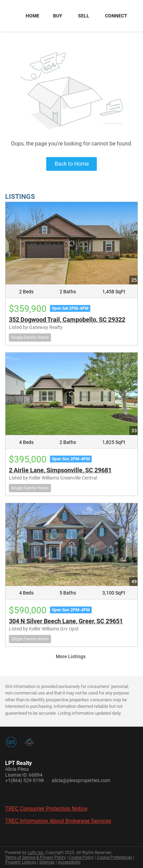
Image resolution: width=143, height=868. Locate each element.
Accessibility (69, 862)
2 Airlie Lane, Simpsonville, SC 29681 (60, 470)
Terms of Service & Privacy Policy (35, 857)
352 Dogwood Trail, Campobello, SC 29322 (67, 320)
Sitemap (47, 862)
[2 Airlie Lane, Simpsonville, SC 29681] (71, 394)
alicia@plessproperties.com (81, 780)
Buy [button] (58, 16)
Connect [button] (116, 16)
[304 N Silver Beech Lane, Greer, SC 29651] (71, 544)
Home (32, 16)
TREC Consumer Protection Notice (46, 809)
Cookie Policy (81, 857)
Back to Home (72, 164)
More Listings (71, 656)
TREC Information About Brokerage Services (58, 821)
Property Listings (21, 862)
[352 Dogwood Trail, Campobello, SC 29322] (71, 243)
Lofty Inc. (36, 853)
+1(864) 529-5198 (24, 780)
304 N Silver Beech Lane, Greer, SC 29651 (66, 621)
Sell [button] (84, 16)
